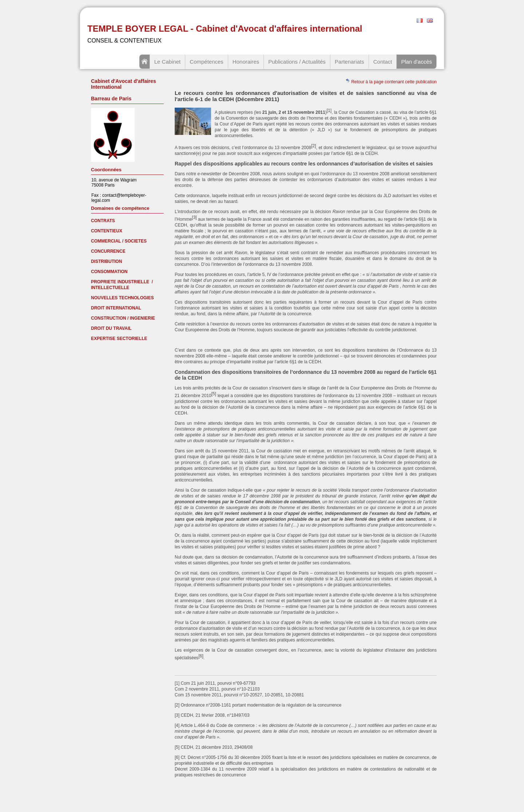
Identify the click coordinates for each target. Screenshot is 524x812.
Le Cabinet (168, 62)
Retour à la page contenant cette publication (391, 81)
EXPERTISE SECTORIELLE (119, 339)
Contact (383, 62)
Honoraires (246, 62)
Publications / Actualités (297, 62)
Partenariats (350, 62)
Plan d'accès (416, 62)
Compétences (207, 62)
